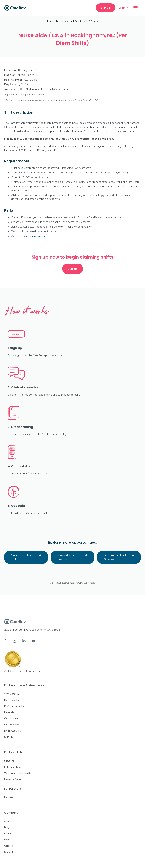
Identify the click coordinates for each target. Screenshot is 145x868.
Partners (9, 797)
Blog (7, 827)
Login (123, 8)
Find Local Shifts (13, 731)
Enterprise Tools (13, 767)
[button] (136, 8)
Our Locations (12, 718)
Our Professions (13, 725)
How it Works (11, 700)
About (8, 821)
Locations (61, 21)
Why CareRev (12, 694)
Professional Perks (14, 706)
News (7, 840)
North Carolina (76, 21)
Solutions (9, 761)
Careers (8, 846)
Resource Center (13, 779)
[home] (15, 8)
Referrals (9, 712)
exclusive (35, 236)
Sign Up (106, 8)
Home (50, 21)
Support (8, 852)
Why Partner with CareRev (18, 773)
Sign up (73, 269)
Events (8, 834)
